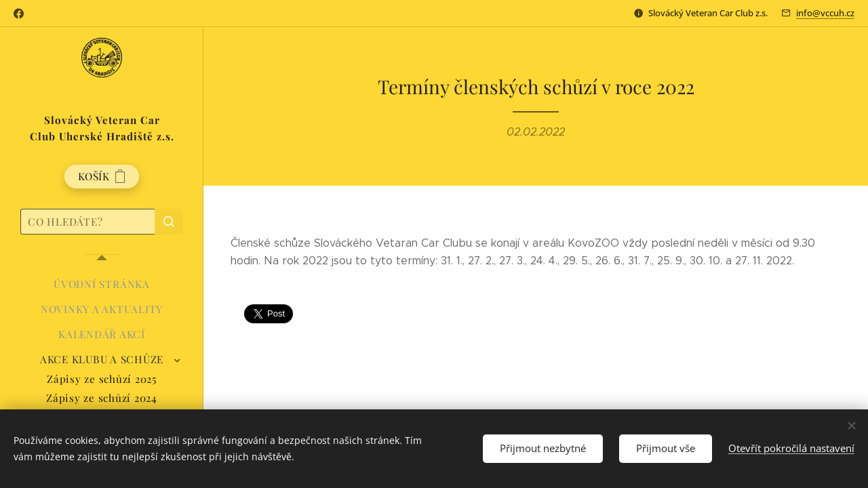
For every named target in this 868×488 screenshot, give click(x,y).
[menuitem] (102, 284)
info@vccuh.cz (825, 13)
